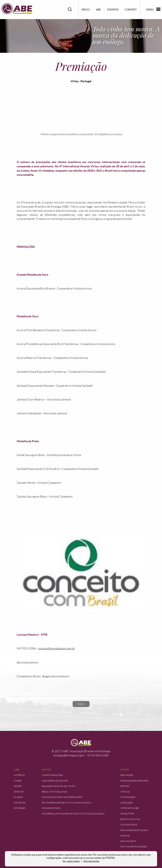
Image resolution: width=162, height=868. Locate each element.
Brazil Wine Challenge (55, 792)
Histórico (19, 775)
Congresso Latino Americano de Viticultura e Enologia (73, 814)
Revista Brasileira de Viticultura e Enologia (66, 803)
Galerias (125, 836)
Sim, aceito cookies (71, 861)
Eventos (113, 10)
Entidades (20, 808)
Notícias (125, 792)
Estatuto (19, 792)
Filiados (18, 797)
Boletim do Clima (130, 819)
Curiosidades (128, 797)
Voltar (81, 704)
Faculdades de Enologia (134, 830)
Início (86, 10)
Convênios (20, 803)
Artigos (125, 786)
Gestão (18, 786)
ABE (98, 10)
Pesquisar (70, 9)
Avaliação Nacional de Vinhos (58, 786)
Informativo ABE (130, 808)
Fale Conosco (128, 841)
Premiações (127, 775)
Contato (131, 10)
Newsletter (127, 814)
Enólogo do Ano (51, 808)
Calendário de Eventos (55, 781)
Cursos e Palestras (52, 775)
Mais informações (91, 861)
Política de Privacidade (134, 847)
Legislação (127, 803)
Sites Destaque (129, 825)
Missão (18, 781)
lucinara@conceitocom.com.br (57, 648)
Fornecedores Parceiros (134, 781)
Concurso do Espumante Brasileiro (62, 797)
